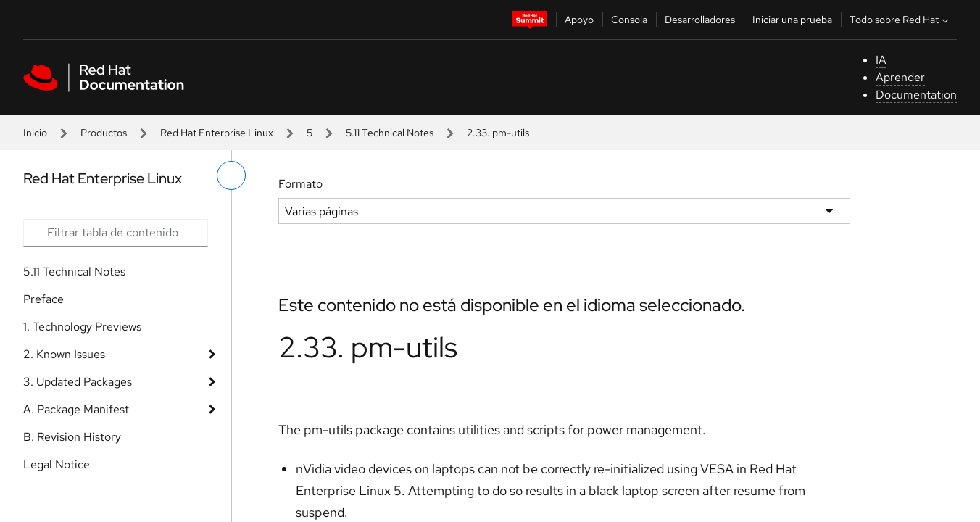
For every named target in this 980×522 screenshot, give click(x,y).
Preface (43, 299)
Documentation (916, 95)
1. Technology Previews (82, 327)
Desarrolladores (700, 20)
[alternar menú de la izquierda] (231, 175)
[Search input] (116, 233)
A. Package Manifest (76, 409)
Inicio (35, 133)
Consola (629, 20)
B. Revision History (72, 437)
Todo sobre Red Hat (901, 20)
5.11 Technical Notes (390, 133)
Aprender (900, 77)
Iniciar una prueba (792, 20)
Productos (104, 133)
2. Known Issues (64, 354)
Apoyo (579, 20)
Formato (300, 184)
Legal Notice (57, 464)
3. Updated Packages (78, 382)
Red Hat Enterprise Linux (217, 133)
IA (881, 60)
